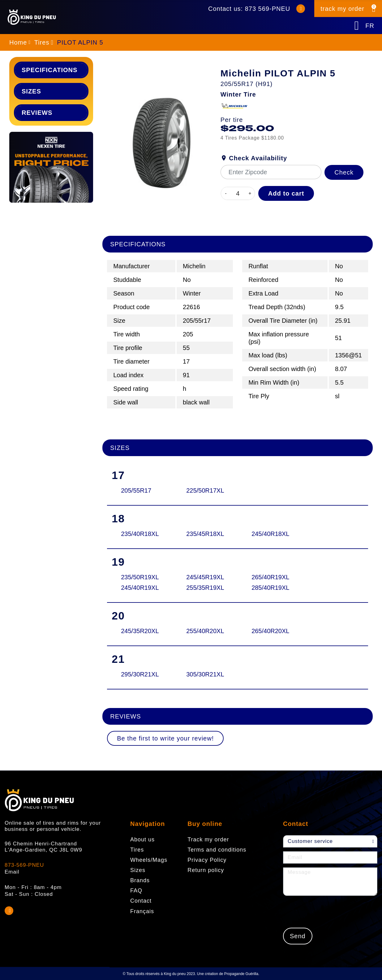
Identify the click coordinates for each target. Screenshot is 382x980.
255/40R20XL (205, 631)
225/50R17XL (205, 490)
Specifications (49, 70)
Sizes (31, 91)
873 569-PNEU (268, 9)
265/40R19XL (270, 577)
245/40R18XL (270, 534)
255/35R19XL (205, 588)
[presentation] (330, 912)
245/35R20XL (140, 631)
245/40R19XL (140, 588)
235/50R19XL (140, 577)
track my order (342, 9)
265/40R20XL (270, 631)
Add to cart (286, 193)
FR (370, 26)
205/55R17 (136, 490)
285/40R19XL (270, 588)
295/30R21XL (140, 674)
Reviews (37, 113)
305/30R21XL (205, 674)
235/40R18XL (140, 534)
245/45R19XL (205, 577)
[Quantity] (238, 193)
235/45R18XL (205, 534)
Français (142, 911)
